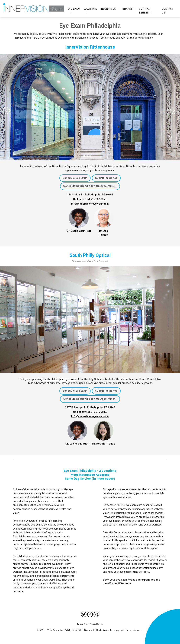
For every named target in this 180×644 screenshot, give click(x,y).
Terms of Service (96, 624)
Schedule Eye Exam (75, 178)
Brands (129, 9)
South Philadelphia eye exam (59, 379)
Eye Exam (74, 11)
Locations (90, 11)
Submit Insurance (106, 178)
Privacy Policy (83, 624)
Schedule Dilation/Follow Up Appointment (90, 186)
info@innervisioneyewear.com (90, 204)
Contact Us (168, 11)
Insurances (110, 9)
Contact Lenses (146, 11)
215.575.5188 (98, 412)
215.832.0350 (98, 199)
